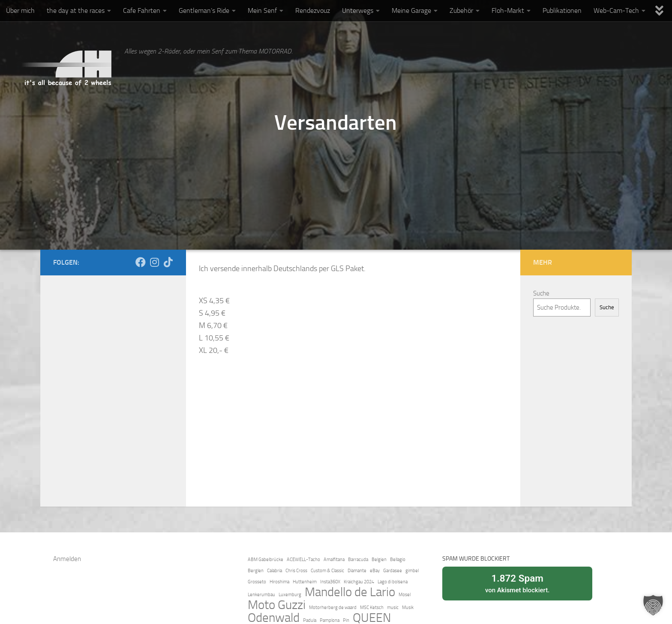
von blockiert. (517, 583)
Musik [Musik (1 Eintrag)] (408, 608)
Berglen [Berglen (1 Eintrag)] (256, 571)
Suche (541, 293)
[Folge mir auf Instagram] (154, 262)
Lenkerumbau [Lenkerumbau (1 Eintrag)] (261, 595)
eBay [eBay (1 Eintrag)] (375, 571)
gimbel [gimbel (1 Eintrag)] (412, 571)
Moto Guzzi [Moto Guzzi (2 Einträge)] (277, 605)
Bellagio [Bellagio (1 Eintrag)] (398, 560)
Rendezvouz (313, 10)
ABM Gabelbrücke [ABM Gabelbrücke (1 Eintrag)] (265, 560)
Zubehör (461, 10)
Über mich (20, 10)
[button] (653, 605)
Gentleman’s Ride (204, 10)
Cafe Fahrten (142, 10)
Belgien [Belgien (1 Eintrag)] (379, 560)
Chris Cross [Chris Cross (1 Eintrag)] (296, 571)
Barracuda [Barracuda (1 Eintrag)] (358, 560)
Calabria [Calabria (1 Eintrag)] (274, 571)
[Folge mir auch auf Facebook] (141, 262)
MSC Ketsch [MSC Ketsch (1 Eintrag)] (372, 608)
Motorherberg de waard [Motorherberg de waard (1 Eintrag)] (333, 608)
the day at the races (76, 10)
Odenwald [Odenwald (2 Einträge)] (274, 618)
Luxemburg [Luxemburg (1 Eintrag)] (290, 595)
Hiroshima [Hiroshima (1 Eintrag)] (279, 582)
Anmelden (67, 559)
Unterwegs (358, 10)
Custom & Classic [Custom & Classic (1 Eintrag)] (327, 571)
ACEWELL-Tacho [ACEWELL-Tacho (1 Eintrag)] (303, 560)
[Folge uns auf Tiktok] (168, 262)
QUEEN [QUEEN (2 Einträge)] (372, 618)
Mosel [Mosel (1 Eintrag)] (405, 595)
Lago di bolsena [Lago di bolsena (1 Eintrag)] (393, 582)
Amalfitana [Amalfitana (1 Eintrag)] (334, 560)
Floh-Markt (508, 10)
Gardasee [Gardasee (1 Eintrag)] (393, 571)
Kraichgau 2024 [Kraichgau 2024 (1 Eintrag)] (359, 582)
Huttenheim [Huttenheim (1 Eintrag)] (305, 582)
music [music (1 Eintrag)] (393, 608)
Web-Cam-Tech (616, 10)
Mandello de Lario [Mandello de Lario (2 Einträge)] (350, 592)
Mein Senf (262, 10)
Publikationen (562, 10)
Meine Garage (411, 10)
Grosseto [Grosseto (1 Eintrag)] (257, 582)
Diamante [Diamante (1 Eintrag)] (357, 571)
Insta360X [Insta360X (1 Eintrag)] (330, 582)
